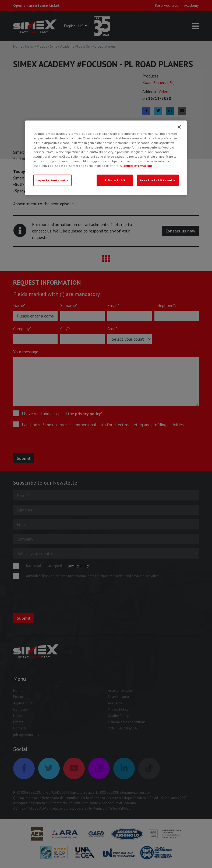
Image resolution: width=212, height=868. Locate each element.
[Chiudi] (179, 127)
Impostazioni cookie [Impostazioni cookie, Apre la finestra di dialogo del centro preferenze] (52, 180)
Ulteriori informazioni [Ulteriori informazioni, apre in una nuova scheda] (136, 166)
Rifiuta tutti (115, 180)
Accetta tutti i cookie (158, 180)
